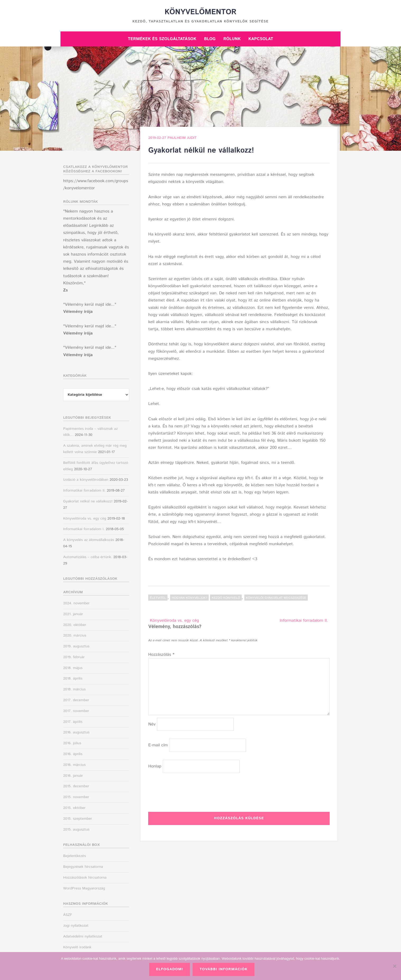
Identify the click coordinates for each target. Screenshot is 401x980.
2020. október (75, 625)
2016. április (73, 754)
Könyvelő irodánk (77, 947)
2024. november (76, 603)
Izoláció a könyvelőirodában (86, 480)
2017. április (73, 722)
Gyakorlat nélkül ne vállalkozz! (88, 501)
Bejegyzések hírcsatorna (83, 867)
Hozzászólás (161, 655)
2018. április (73, 679)
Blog (210, 39)
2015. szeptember (78, 819)
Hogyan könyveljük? (189, 598)
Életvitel (158, 598)
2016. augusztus (76, 732)
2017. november (76, 711)
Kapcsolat (261, 39)
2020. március (75, 635)
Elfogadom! (170, 969)
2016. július (72, 743)
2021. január (73, 614)
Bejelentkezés (74, 856)
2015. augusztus (76, 830)
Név (152, 724)
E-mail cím (158, 745)
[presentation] (188, 791)
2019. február (74, 657)
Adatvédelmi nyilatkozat (83, 936)
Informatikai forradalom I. (84, 529)
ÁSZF (68, 915)
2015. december (76, 786)
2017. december (76, 700)
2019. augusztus (76, 646)
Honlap (155, 766)
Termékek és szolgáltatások (162, 39)
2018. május (73, 668)
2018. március (74, 689)
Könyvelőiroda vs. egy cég (174, 621)
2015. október (74, 808)
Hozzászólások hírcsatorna (85, 878)
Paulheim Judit (182, 138)
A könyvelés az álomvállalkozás (89, 540)
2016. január (73, 776)
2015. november (76, 797)
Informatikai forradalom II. (304, 621)
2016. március (74, 765)
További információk (223, 969)
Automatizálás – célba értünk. (88, 557)
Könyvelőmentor (200, 12)
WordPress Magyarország (84, 888)
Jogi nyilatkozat (76, 926)
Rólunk (232, 39)
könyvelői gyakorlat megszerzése (276, 598)
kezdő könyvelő (226, 598)
